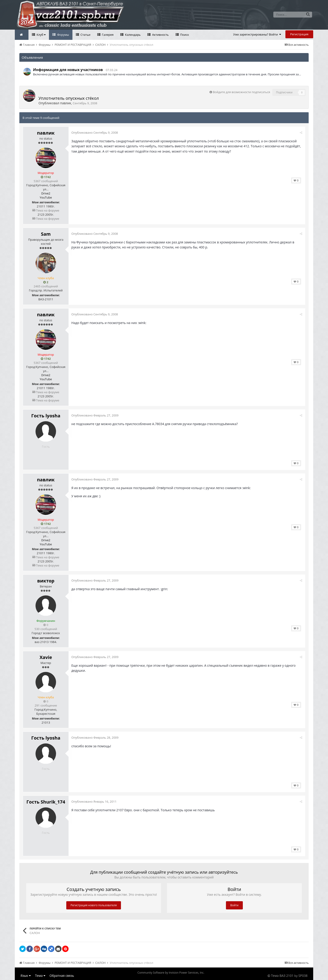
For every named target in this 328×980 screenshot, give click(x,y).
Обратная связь (62, 976)
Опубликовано (95, 133)
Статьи (85, 35)
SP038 (303, 976)
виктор (46, 581)
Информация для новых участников (68, 70)
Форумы (63, 35)
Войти (234, 905)
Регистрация (299, 34)
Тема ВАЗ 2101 (282, 976)
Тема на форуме (46, 210)
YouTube (46, 197)
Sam (46, 234)
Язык (26, 976)
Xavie (46, 657)
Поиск (184, 35)
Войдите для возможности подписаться (241, 92)
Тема (40, 976)
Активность (160, 35)
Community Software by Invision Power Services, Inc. (171, 973)
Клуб (41, 35)
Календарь (132, 35)
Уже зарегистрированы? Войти (257, 34)
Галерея (107, 35)
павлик (66, 103)
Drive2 (46, 193)
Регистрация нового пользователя (94, 905)
